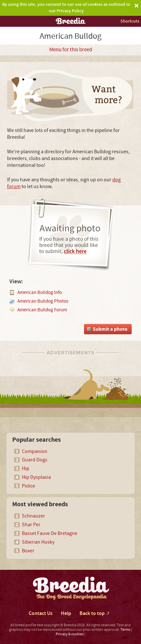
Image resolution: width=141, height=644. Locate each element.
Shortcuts (130, 21)
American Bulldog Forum (42, 310)
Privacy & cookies (70, 634)
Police (28, 486)
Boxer (28, 551)
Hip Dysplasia (36, 477)
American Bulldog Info (40, 292)
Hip (26, 468)
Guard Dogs (35, 460)
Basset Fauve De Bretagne (50, 533)
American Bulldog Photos (43, 301)
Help (66, 614)
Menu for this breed (71, 50)
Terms (125, 630)
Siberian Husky (38, 542)
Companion (35, 451)
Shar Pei (31, 525)
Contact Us (41, 614)
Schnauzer (33, 516)
